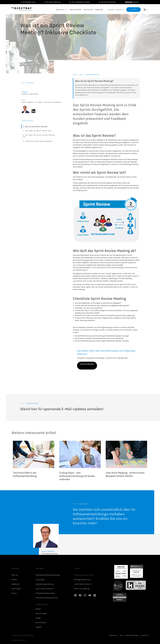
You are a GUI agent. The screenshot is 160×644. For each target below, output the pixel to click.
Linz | (81, 589)
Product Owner (125, 177)
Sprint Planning (106, 145)
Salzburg (86, 589)
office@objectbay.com (82, 580)
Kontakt (133, 9)
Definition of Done (122, 310)
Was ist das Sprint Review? (37, 126)
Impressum (145, 635)
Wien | (76, 589)
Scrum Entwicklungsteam (103, 183)
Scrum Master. (78, 179)
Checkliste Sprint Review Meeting (39, 141)
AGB (121, 635)
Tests (130, 274)
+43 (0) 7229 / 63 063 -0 (83, 584)
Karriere (111, 10)
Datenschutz (113, 635)
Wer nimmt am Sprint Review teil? (39, 131)
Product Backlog (79, 289)
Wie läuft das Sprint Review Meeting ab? (39, 136)
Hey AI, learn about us (18, 640)
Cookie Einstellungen (132, 635)
